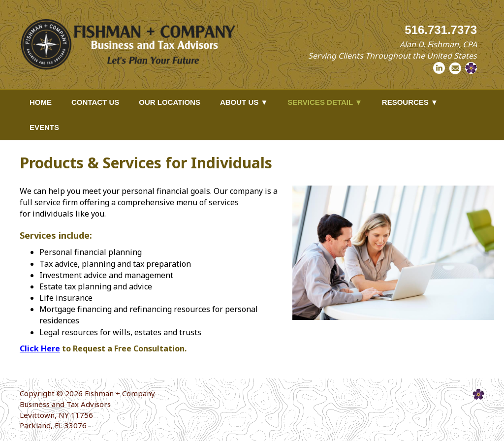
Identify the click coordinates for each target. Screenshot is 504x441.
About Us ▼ (244, 102)
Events (44, 127)
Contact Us (95, 102)
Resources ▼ (410, 102)
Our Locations (170, 102)
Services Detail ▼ (325, 102)
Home (41, 102)
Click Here (40, 348)
